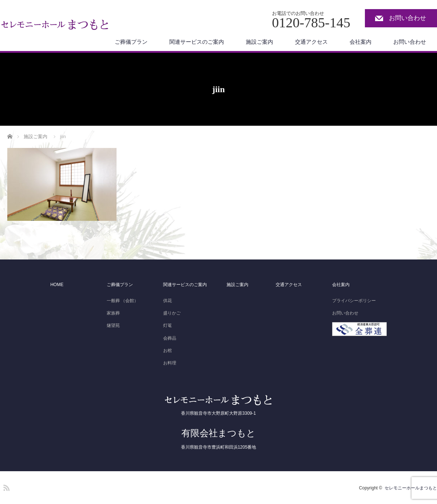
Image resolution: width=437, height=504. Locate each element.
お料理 (170, 363)
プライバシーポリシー (354, 301)
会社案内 (361, 42)
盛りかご (172, 313)
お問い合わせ (408, 18)
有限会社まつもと (219, 433)
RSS (5, 487)
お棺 (168, 351)
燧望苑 (113, 325)
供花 (168, 301)
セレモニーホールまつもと (411, 488)
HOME (57, 285)
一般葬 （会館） (123, 301)
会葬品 (170, 338)
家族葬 (113, 313)
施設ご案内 (259, 42)
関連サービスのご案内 (197, 42)
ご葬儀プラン (131, 42)
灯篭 (168, 325)
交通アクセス (311, 42)
